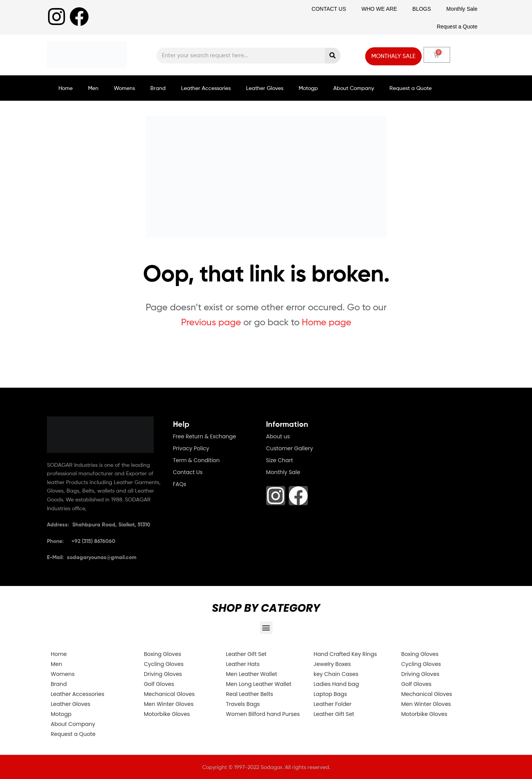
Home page (327, 322)
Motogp (308, 88)
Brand (158, 88)
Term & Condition (196, 460)
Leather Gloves (265, 88)
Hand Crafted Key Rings (345, 654)
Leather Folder (333, 704)
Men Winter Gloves (169, 704)
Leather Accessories (206, 88)
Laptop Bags (330, 694)
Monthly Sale (462, 9)
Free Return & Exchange (205, 436)
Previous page (211, 322)
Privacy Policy (191, 448)
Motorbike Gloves (167, 714)
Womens (124, 88)
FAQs (180, 484)
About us (278, 436)
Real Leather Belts (250, 694)
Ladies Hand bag (336, 684)
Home (66, 88)
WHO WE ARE (379, 9)
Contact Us (188, 472)
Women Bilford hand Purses (263, 714)
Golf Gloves (159, 684)
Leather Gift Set (246, 654)
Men (93, 88)
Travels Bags (243, 704)
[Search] (333, 56)
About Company (354, 88)
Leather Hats (243, 664)
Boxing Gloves (162, 654)
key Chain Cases (336, 674)
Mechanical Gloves (169, 694)
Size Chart (279, 460)
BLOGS (422, 9)
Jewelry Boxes (332, 664)
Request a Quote (457, 27)
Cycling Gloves (164, 664)
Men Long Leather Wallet (259, 684)
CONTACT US (329, 9)
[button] (266, 628)
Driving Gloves (163, 674)
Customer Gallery (289, 448)
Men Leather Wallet (252, 674)
